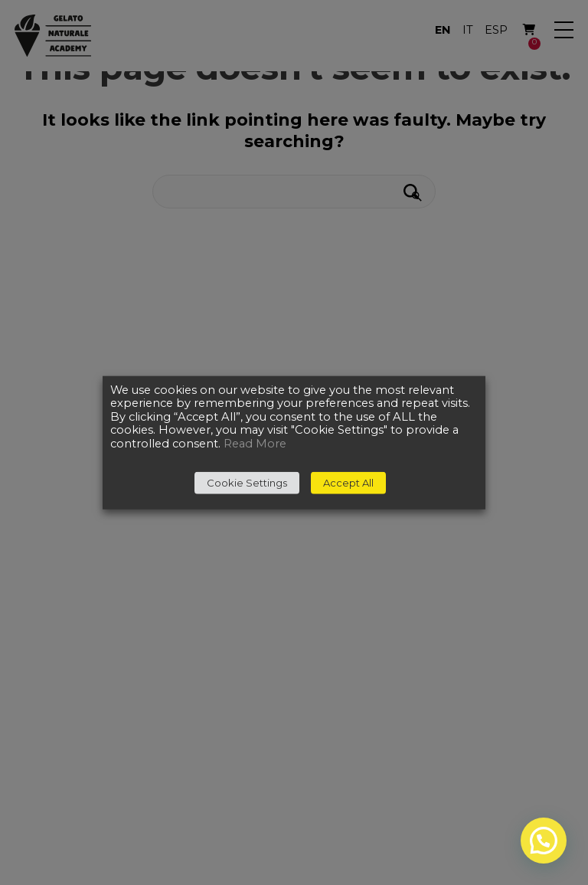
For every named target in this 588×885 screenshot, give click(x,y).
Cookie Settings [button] (247, 483)
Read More (255, 444)
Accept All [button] (348, 483)
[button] (544, 841)
